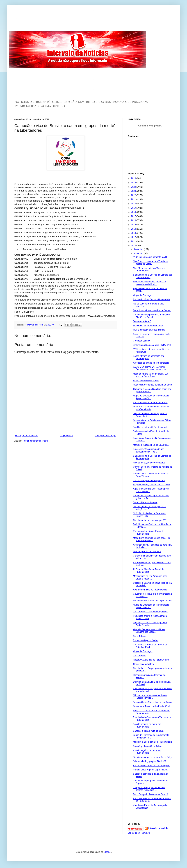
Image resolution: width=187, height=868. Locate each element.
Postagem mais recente (27, 436)
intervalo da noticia (35, 325)
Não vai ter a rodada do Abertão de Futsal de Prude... (150, 697)
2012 (134, 237)
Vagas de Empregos (143, 295)
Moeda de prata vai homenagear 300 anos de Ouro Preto (151, 375)
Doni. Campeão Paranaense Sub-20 (150, 794)
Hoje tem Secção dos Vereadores (149, 463)
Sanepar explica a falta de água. (149, 731)
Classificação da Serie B (145, 664)
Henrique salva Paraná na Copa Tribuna (152, 601)
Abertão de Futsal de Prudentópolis (150, 590)
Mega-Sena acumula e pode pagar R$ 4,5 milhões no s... (151, 539)
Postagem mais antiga (105, 436)
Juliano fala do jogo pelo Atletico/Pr (150, 761)
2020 (134, 204)
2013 (134, 233)
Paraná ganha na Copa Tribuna (148, 746)
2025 (134, 183)
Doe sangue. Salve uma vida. (147, 551)
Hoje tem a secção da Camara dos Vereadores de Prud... (150, 283)
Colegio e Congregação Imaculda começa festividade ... (149, 789)
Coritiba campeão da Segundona (149, 481)
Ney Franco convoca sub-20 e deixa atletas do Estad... (150, 263)
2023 (134, 191)
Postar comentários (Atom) (36, 441)
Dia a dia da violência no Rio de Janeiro (152, 310)
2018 (134, 212)
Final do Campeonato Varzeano (148, 326)
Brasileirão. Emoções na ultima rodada (152, 299)
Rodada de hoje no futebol (146, 640)
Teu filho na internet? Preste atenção (151, 427)
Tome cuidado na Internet (145, 502)
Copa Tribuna (140, 636)
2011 (134, 241)
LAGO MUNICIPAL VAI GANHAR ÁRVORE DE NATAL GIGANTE (150, 368)
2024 (134, 187)
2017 (134, 216)
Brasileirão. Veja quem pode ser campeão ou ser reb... (148, 450)
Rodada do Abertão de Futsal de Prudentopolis (149, 532)
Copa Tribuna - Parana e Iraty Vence (151, 612)
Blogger (108, 852)
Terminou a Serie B (142, 321)
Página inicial (66, 436)
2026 (134, 178)
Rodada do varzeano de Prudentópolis (151, 766)
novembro (139, 253)
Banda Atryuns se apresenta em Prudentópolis (148, 357)
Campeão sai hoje (142, 341)
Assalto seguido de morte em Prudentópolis (147, 725)
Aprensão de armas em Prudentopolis (151, 363)
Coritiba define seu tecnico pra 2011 (150, 520)
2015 (134, 225)
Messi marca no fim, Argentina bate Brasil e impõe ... (150, 577)
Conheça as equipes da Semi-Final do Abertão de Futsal (151, 316)
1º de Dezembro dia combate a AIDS (151, 257)
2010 (134, 246)
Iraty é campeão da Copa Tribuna (149, 330)
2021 (134, 199)
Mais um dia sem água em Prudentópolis (153, 742)
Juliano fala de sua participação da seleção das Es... (150, 508)
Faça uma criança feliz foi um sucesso (151, 485)
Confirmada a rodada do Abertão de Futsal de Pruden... (150, 646)
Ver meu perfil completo (139, 833)
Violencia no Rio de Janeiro (146, 381)
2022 (134, 195)
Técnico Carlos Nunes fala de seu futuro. (153, 702)
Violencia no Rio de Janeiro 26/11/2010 (152, 345)
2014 (134, 229)
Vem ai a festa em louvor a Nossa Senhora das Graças (149, 631)
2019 (134, 208)
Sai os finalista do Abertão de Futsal (150, 403)
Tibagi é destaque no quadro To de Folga (153, 757)
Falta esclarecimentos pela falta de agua (152, 385)
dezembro (139, 249)
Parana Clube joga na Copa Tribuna (150, 770)
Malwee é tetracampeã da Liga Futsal (151, 445)
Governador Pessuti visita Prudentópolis (152, 706)
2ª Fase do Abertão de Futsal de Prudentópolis (149, 571)
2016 (134, 220)
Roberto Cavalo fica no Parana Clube (151, 660)
